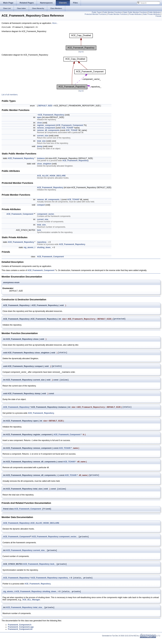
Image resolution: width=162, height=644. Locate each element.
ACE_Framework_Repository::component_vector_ (55, 541)
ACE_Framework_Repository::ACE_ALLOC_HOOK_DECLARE (31, 527)
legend (81, 52)
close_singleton (44, 164)
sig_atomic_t (29, 248)
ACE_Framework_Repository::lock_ (39, 569)
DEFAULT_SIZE (45, 106)
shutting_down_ (44, 248)
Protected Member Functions (95, 14)
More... (55, 23)
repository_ (42, 243)
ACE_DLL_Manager (31, 605)
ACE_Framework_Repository (21, 159)
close (39, 123)
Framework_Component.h (20, 630)
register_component (46, 126)
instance (41, 159)
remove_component (46, 128)
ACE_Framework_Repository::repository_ (50, 583)
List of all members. (10, 95)
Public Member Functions (112, 12)
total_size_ (42, 225)
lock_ (39, 231)
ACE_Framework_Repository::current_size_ (26, 555)
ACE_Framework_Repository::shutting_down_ (36, 597)
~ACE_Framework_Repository (51, 115)
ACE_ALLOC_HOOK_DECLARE (51, 176)
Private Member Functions (118, 14)
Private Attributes (135, 14)
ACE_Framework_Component (70, 126)
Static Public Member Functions (135, 12)
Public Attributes (154, 12)
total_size (41, 141)
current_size (43, 136)
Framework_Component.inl (20, 635)
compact (41, 205)
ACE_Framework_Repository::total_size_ (25, 613)
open (39, 118)
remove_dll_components (48, 131)
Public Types (97, 12)
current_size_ (43, 220)
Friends (158, 16)
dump (40, 147)
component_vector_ (46, 215)
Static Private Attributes (152, 14)
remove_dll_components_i (49, 200)
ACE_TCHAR (67, 128)
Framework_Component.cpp (21, 633)
